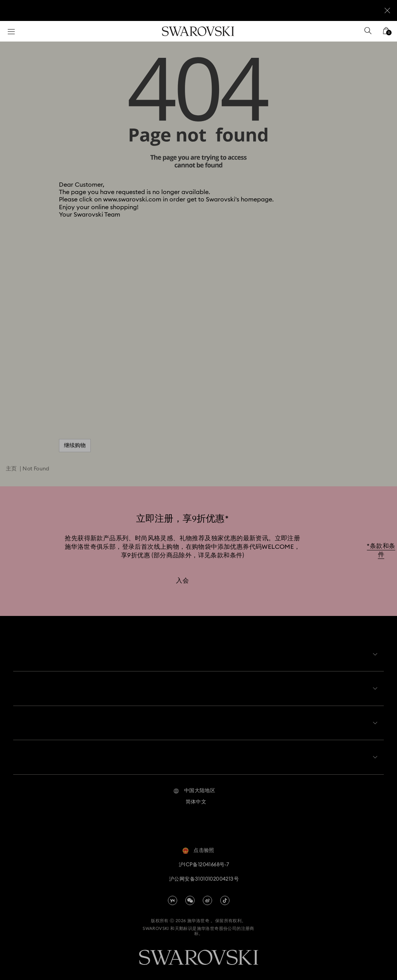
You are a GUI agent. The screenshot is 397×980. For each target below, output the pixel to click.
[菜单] (11, 31)
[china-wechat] (190, 894)
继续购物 (75, 446)
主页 (11, 469)
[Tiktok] (225, 894)
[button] (194, 785)
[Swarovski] (198, 31)
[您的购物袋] (386, 33)
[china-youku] (173, 894)
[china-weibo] (207, 894)
